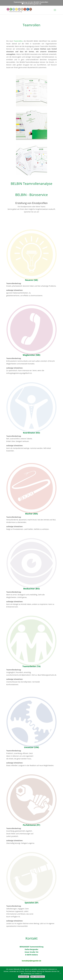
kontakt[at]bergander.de (31, 961)
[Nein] (60, 973)
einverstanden (24, 977)
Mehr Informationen (38, 977)
